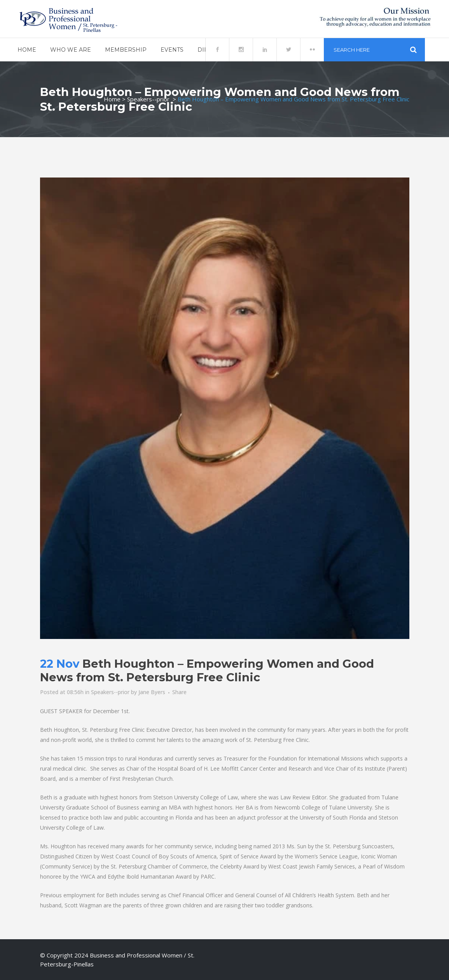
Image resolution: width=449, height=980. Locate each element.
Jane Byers (152, 692)
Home (112, 99)
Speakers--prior (148, 99)
